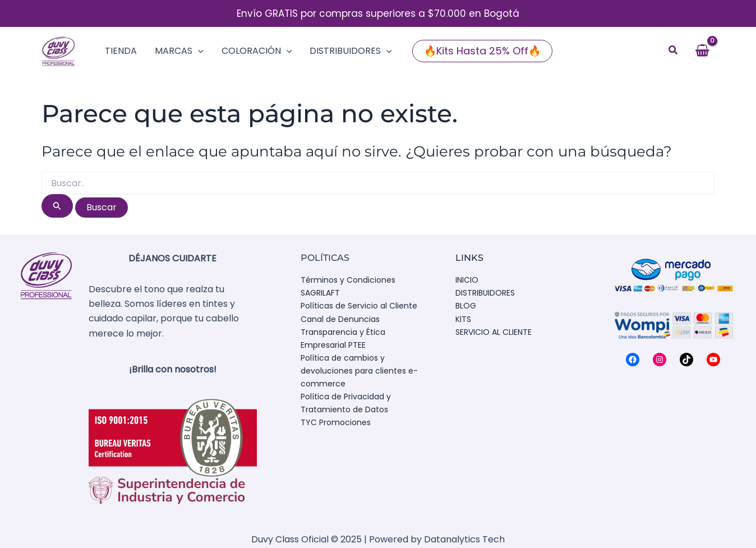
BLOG (466, 306)
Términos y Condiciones (348, 280)
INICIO (467, 280)
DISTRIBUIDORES (485, 293)
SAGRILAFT (320, 293)
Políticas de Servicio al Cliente (359, 306)
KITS (463, 319)
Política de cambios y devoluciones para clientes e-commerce (359, 371)
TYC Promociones (336, 422)
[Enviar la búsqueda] (57, 206)
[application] (198, 51)
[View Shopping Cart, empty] (702, 51)
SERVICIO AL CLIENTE (494, 332)
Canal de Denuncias (340, 319)
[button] (482, 51)
